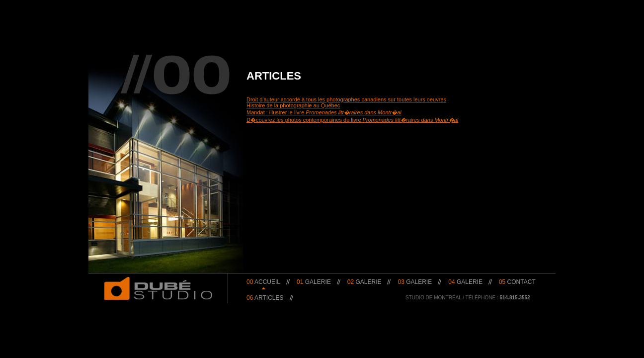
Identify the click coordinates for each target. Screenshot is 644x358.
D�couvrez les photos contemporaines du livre (352, 120)
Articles (265, 298)
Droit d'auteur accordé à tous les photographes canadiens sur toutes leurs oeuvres (346, 99)
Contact (517, 282)
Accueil (263, 282)
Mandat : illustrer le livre (324, 112)
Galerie (314, 282)
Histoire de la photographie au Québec (293, 105)
